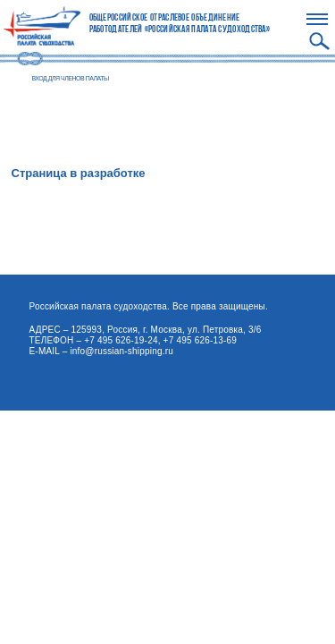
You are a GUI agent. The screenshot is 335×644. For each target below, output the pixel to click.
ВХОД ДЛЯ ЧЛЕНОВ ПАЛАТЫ (71, 78)
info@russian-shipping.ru (121, 351)
